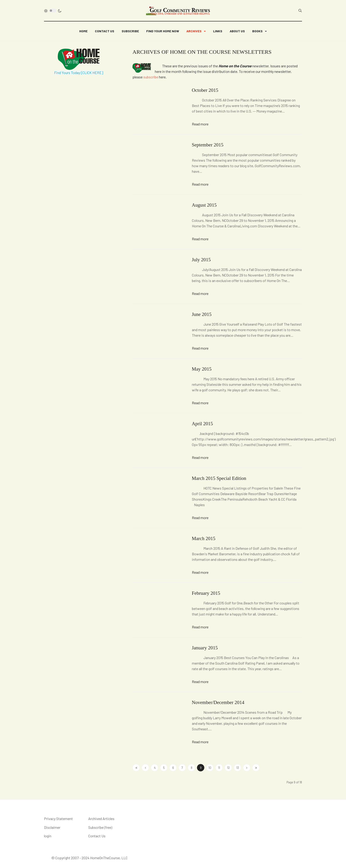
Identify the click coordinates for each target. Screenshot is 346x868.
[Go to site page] (145, 768)
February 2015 (206, 593)
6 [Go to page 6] (173, 768)
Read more (200, 124)
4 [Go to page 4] (155, 768)
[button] (196, 31)
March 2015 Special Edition (219, 478)
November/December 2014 (218, 702)
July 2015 (201, 260)
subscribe (151, 77)
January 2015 (205, 648)
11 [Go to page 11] (219, 768)
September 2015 (208, 145)
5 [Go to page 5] (164, 768)
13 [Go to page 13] (238, 768)
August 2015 (204, 205)
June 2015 (202, 314)
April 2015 (202, 424)
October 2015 (205, 90)
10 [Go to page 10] (210, 768)
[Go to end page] (256, 768)
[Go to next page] (247, 768)
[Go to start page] (136, 768)
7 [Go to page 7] (182, 768)
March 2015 (204, 538)
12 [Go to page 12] (228, 768)
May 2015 (202, 369)
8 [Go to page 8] (192, 768)
